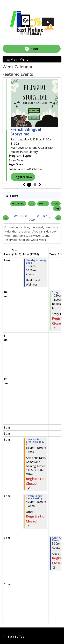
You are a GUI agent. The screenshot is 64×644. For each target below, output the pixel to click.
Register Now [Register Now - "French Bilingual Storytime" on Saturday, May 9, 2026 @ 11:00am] (23, 177)
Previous (24, 185)
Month (43, 204)
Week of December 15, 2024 (34, 218)
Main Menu (18, 59)
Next (40, 185)
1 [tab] (29, 185)
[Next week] (58, 218)
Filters (14, 196)
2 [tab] (35, 185)
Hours (36, 49)
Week (56, 204)
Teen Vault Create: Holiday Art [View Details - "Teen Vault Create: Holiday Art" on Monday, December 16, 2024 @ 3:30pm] (35, 442)
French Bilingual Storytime (26, 132)
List (32, 204)
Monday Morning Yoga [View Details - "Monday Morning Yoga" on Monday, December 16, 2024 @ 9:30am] (36, 262)
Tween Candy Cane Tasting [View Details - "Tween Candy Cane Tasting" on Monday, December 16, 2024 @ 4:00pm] (34, 497)
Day (57, 208)
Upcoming (18, 204)
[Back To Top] (32, 637)
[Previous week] (6, 218)
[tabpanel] (32, 130)
